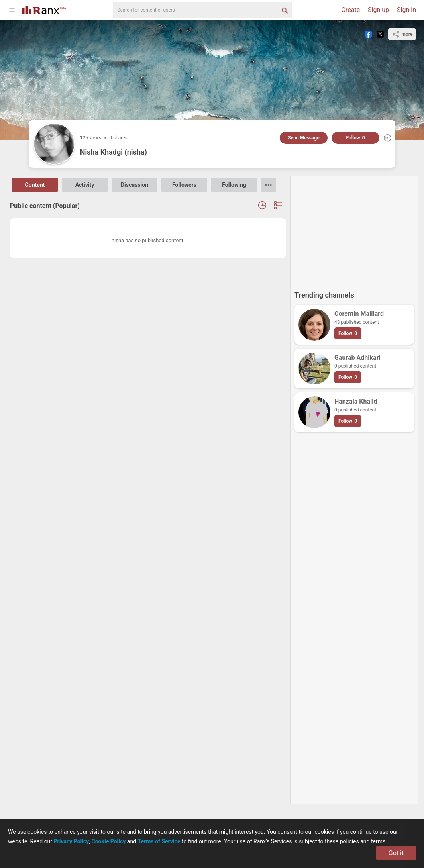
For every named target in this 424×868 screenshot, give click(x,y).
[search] (202, 10)
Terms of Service (159, 841)
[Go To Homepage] (44, 9)
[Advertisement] (354, 229)
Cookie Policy (109, 841)
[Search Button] (284, 10)
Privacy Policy (72, 841)
